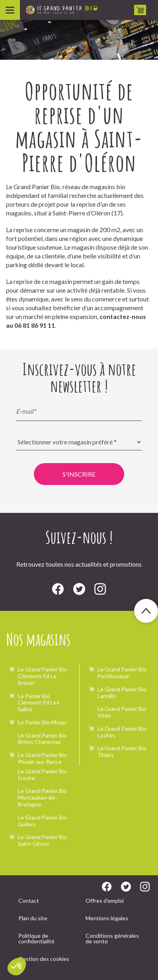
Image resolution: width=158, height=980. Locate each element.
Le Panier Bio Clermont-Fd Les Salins (39, 703)
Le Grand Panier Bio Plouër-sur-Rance (42, 758)
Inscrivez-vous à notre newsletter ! (79, 378)
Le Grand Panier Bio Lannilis (122, 692)
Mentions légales (107, 918)
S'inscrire (79, 474)
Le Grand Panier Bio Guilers (42, 821)
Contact (29, 901)
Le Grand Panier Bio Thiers (122, 751)
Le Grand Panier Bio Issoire (42, 775)
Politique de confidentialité (36, 938)
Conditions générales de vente (112, 938)
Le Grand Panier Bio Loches (122, 732)
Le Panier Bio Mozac (43, 722)
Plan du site (33, 918)
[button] (17, 966)
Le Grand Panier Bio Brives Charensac (42, 739)
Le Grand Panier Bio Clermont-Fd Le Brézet (42, 676)
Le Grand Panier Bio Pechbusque (122, 673)
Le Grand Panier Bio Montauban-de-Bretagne (42, 797)
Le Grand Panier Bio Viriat (122, 712)
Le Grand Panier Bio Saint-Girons (42, 840)
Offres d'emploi (105, 901)
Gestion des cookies (44, 959)
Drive (140, 10)
